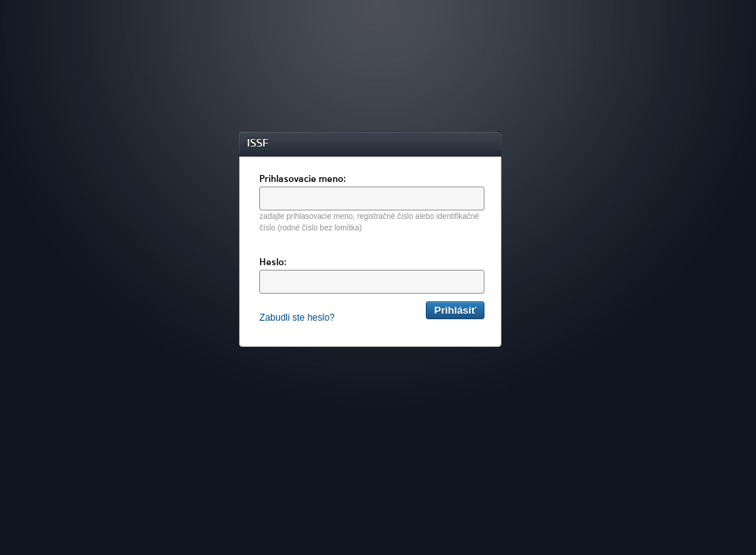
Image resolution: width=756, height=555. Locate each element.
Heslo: (273, 263)
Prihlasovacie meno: (302, 180)
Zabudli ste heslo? (297, 318)
